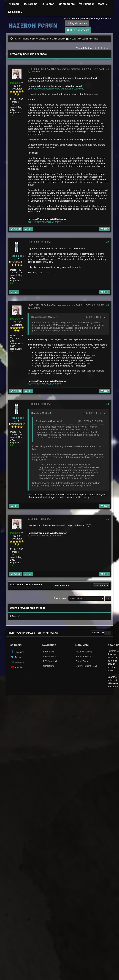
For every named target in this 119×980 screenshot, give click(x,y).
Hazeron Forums (21, 39)
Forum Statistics (83, 657)
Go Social (15, 12)
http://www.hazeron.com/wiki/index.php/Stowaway (59, 89)
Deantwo (35, 72)
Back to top (48, 652)
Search (48, 4)
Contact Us (48, 666)
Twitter (16, 657)
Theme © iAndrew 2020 (47, 633)
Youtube (17, 667)
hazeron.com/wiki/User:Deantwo (44, 222)
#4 (107, 404)
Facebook (17, 652)
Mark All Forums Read (86, 666)
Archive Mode (50, 657)
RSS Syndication (51, 661)
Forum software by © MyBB (21, 633)
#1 (107, 69)
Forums (30, 4)
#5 (107, 519)
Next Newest (33, 585)
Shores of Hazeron (40, 39)
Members (66, 4)
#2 (107, 242)
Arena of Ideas (59, 39)
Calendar (86, 4)
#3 (107, 305)
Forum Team (82, 661)
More (103, 4)
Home (14, 4)
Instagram (17, 662)
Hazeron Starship (84, 652)
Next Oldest (18, 585)
